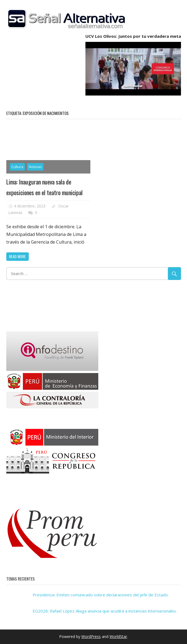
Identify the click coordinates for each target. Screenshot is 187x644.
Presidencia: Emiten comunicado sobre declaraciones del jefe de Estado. (101, 595)
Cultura (17, 167)
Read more (17, 256)
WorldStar (118, 636)
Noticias (35, 167)
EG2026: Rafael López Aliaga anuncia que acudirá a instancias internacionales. (105, 611)
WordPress (91, 636)
